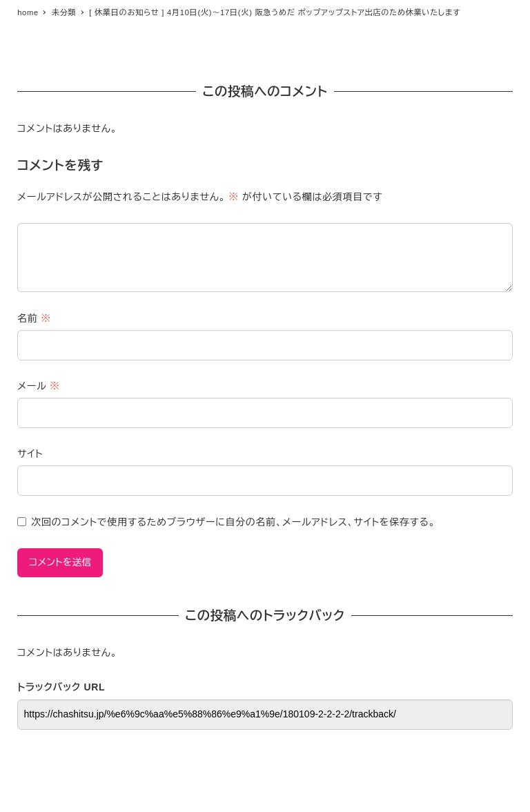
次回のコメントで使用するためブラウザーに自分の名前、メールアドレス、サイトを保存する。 (233, 522)
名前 (34, 318)
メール (38, 386)
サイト (30, 454)
